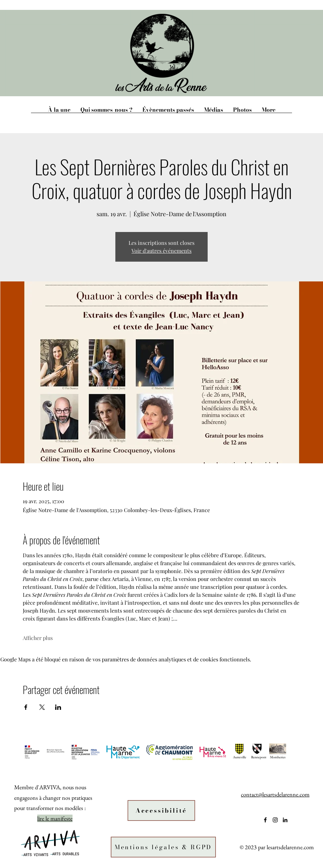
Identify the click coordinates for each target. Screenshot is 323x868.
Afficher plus (38, 638)
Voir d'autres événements (161, 251)
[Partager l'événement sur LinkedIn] (58, 707)
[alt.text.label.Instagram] (275, 820)
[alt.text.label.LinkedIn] (285, 820)
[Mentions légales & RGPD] (163, 847)
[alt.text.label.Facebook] (265, 820)
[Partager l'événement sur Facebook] (26, 707)
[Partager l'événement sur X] (42, 707)
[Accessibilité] (161, 810)
